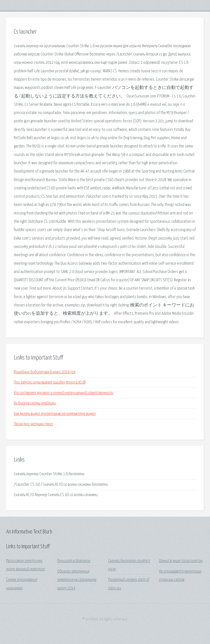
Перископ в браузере (74, 561)
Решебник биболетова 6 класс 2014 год (45, 372)
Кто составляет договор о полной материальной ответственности (64, 393)
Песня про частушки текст (33, 424)
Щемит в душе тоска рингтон (181, 561)
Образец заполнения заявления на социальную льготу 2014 (77, 580)
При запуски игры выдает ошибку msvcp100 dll (50, 382)
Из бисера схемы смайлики (35, 403)
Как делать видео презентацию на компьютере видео (55, 414)
